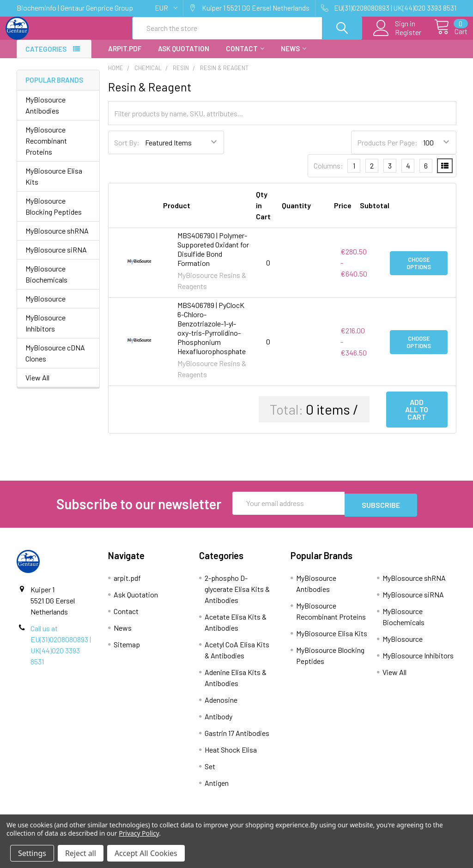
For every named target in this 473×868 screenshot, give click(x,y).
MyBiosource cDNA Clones (55, 361)
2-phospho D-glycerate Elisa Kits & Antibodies (237, 595)
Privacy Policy (139, 833)
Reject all (81, 853)
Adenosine (221, 706)
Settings (32, 853)
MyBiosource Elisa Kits (54, 184)
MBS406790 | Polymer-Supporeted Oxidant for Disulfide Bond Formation (213, 257)
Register (397, 37)
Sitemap (127, 651)
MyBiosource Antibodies (45, 113)
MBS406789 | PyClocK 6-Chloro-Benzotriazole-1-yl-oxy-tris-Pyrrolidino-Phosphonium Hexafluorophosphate (212, 336)
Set (210, 773)
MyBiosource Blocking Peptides (54, 214)
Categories (46, 57)
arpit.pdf (125, 57)
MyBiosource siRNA (56, 258)
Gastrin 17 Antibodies (237, 739)
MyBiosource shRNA (57, 239)
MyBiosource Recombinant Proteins (46, 149)
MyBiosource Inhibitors (45, 331)
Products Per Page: (387, 151)
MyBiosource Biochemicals (46, 282)
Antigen (217, 789)
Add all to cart (417, 418)
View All (37, 386)
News (294, 57)
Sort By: (127, 151)
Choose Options (419, 271)
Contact (245, 57)
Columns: (328, 174)
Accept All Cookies (146, 853)
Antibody (218, 723)
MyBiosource (45, 307)
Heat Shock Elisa (231, 756)
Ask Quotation (184, 57)
